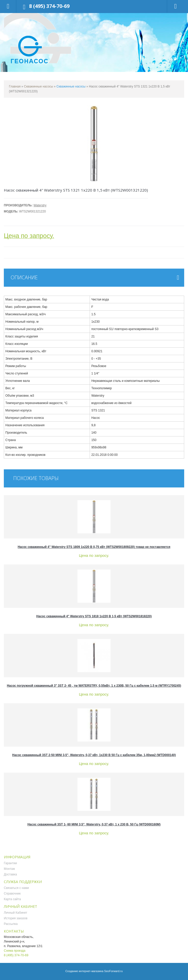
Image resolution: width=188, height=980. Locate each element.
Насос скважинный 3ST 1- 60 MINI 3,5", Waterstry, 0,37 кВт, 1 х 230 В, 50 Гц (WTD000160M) (94, 824)
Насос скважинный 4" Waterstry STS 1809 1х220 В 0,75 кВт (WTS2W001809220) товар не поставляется (94, 547)
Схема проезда (15, 951)
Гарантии (10, 863)
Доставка (10, 874)
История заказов (16, 918)
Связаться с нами (16, 888)
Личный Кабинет (16, 913)
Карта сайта (12, 899)
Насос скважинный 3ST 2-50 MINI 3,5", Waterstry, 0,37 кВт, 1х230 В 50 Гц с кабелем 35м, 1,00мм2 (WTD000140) (94, 755)
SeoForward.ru (113, 971)
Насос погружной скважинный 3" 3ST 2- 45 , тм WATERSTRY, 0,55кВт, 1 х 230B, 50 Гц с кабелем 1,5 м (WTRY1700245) (94, 686)
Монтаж (9, 869)
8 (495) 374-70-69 (49, 6)
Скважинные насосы (38, 86)
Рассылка (11, 924)
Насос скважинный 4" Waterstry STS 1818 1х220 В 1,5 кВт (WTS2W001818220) (94, 616)
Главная (15, 86)
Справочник (12, 894)
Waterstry (40, 205)
